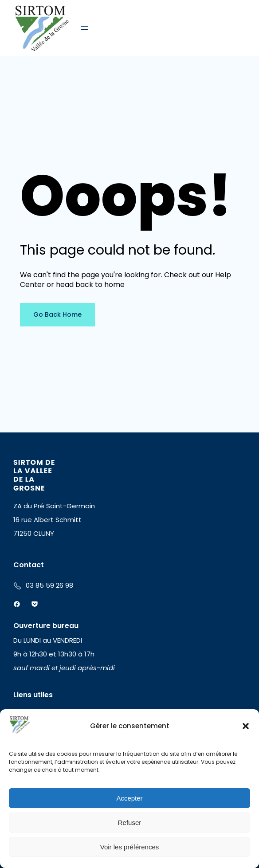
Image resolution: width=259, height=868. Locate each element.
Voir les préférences (130, 847)
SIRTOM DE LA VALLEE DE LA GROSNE (34, 475)
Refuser (130, 823)
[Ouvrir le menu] (85, 28)
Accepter (129, 798)
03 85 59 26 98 (49, 585)
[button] (246, 726)
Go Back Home (57, 314)
